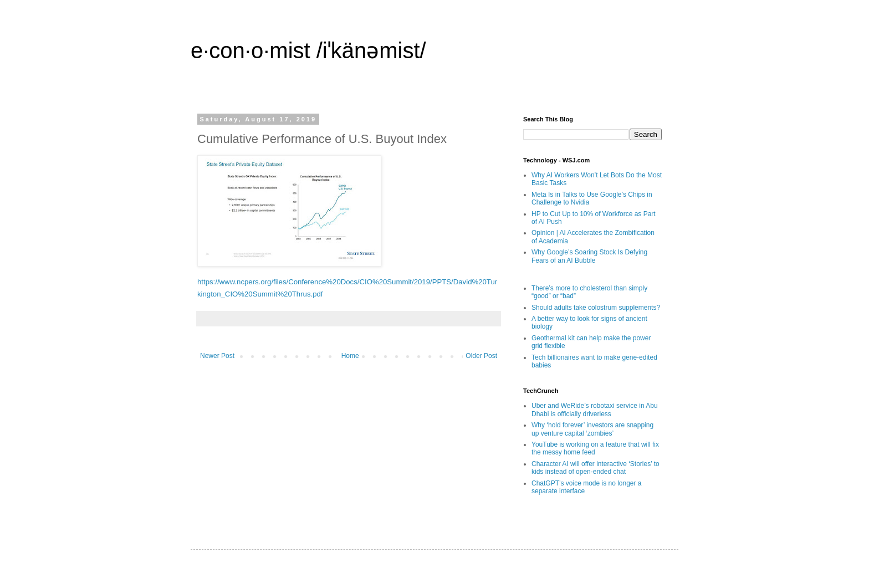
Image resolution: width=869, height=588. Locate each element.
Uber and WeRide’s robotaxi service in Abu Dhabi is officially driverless (595, 410)
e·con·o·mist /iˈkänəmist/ (308, 50)
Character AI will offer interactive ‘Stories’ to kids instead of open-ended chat (595, 468)
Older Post (481, 356)
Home (350, 356)
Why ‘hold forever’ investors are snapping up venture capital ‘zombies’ (592, 429)
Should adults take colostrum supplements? (596, 308)
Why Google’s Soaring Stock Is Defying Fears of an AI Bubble (589, 256)
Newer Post (217, 356)
